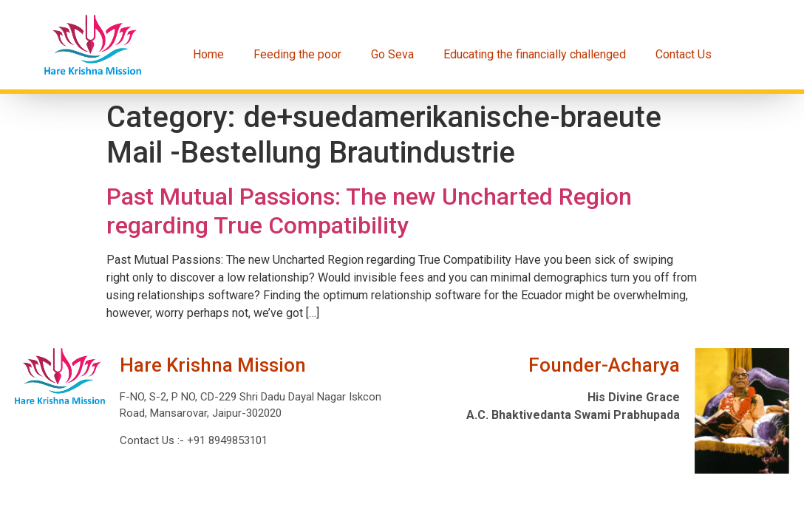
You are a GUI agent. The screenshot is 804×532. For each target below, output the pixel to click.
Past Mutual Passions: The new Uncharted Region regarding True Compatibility (369, 211)
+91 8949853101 (226, 440)
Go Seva (392, 54)
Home (208, 54)
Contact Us (684, 54)
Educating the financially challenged (535, 54)
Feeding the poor (297, 54)
